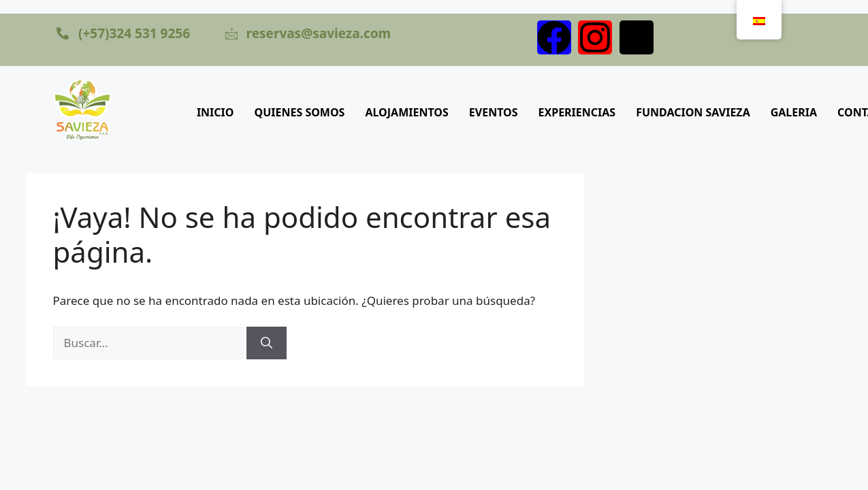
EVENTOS (494, 112)
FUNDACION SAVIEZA (693, 112)
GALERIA (794, 112)
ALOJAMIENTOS (406, 112)
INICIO (215, 112)
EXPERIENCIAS (577, 112)
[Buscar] (267, 343)
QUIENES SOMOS (300, 112)
